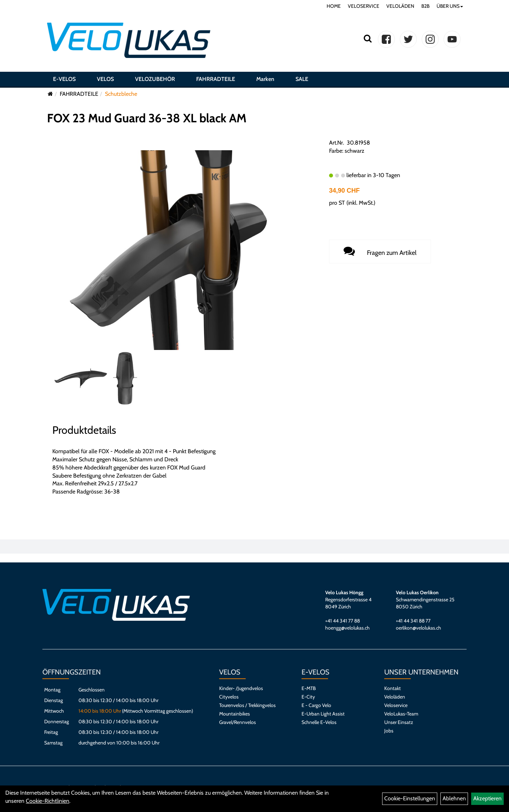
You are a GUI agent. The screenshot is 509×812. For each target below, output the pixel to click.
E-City (308, 697)
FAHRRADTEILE (216, 79)
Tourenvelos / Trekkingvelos (247, 705)
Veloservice (396, 705)
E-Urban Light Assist (323, 714)
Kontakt (393, 688)
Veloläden (395, 697)
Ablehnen (454, 798)
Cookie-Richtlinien (48, 801)
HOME (334, 6)
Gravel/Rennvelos (238, 722)
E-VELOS (64, 79)
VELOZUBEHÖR (155, 79)
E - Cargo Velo (316, 705)
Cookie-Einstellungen (410, 798)
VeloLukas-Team (401, 714)
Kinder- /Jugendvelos (241, 688)
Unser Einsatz (399, 722)
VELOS (105, 79)
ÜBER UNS (450, 6)
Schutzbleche (121, 94)
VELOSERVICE (364, 6)
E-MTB (309, 688)
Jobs (389, 731)
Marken (265, 79)
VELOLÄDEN (400, 6)
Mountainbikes (235, 714)
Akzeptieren (487, 798)
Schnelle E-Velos (319, 722)
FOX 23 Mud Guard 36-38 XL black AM (147, 118)
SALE (302, 79)
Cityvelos (229, 697)
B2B (425, 6)
